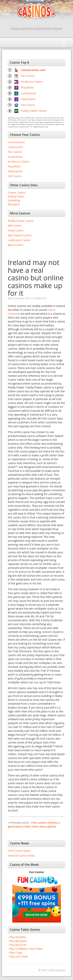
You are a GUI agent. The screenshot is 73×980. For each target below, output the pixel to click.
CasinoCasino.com (33, 70)
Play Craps (16, 953)
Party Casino (16, 230)
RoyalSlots (27, 87)
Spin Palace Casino (20, 235)
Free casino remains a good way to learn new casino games (34, 824)
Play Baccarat (18, 945)
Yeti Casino (28, 105)
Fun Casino (28, 76)
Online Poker (16, 196)
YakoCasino (28, 99)
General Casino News (21, 856)
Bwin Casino (15, 245)
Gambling (14, 200)
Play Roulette (18, 937)
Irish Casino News (19, 851)
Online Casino (17, 193)
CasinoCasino (16, 142)
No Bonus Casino (32, 82)
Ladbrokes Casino (19, 240)
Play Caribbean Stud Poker (26, 949)
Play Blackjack (18, 941)
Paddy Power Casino (34, 111)
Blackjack (14, 204)
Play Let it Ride (19, 956)
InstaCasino (15, 157)
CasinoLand (28, 93)
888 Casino (15, 226)
